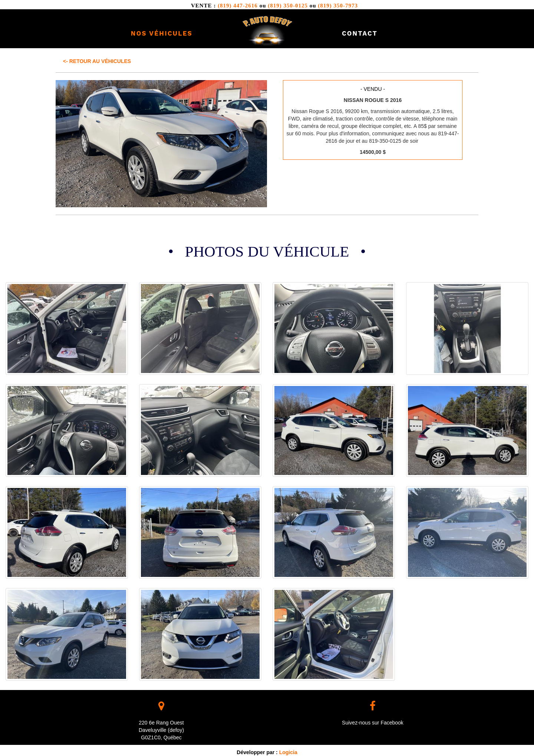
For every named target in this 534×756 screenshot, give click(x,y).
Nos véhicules (162, 33)
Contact (360, 33)
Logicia (288, 752)
